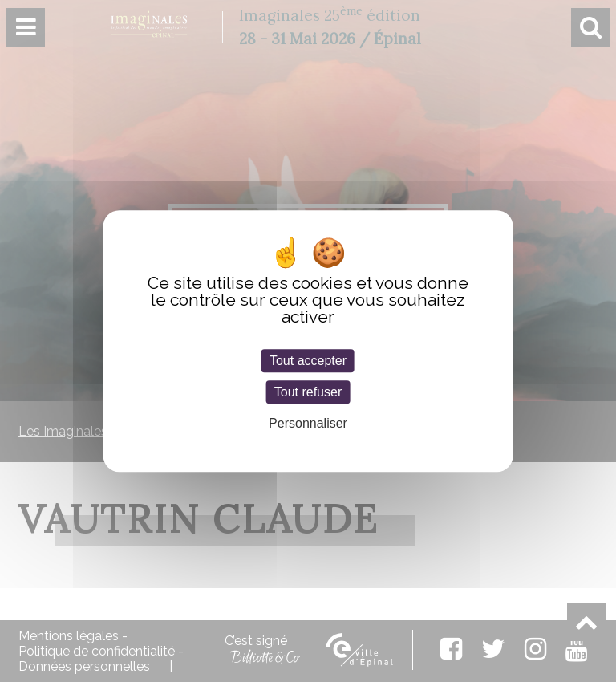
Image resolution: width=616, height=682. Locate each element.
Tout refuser (308, 392)
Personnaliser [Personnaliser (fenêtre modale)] (308, 424)
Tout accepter (308, 361)
